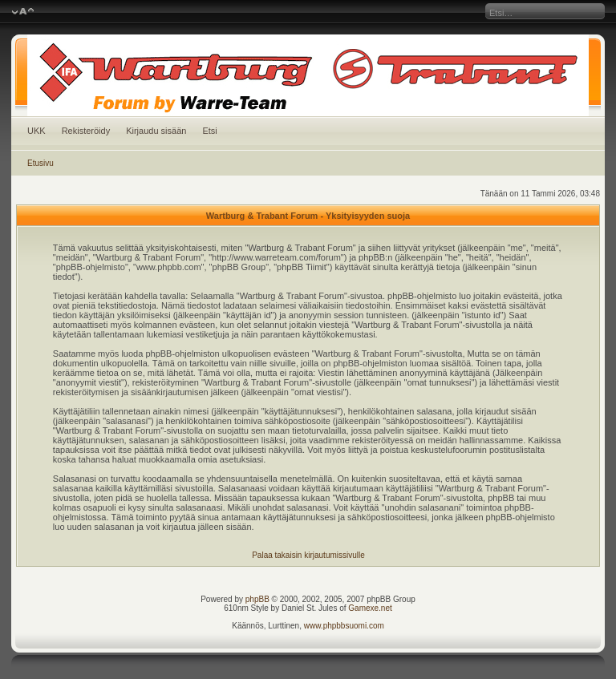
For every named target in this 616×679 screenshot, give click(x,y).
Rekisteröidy (86, 131)
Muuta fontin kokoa (23, 12)
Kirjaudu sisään (156, 131)
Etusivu (41, 163)
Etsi (209, 131)
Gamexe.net (370, 608)
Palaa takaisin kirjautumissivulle (308, 555)
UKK (36, 131)
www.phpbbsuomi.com (344, 626)
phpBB (257, 599)
